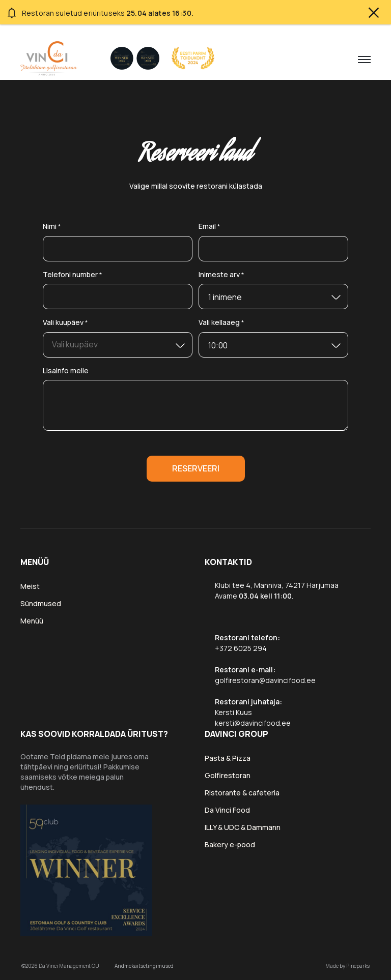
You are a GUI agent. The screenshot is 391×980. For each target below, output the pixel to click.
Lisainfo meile (66, 370)
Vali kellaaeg (221, 323)
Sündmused (41, 603)
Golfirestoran (228, 775)
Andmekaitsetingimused (144, 966)
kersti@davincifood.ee (253, 723)
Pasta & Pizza (228, 758)
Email (210, 227)
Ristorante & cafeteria (242, 793)
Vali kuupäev (65, 323)
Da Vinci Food (227, 810)
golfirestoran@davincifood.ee (265, 680)
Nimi (52, 227)
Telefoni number (73, 275)
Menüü (32, 621)
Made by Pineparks (347, 966)
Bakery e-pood (230, 844)
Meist (30, 586)
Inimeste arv (221, 275)
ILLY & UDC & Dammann (243, 827)
